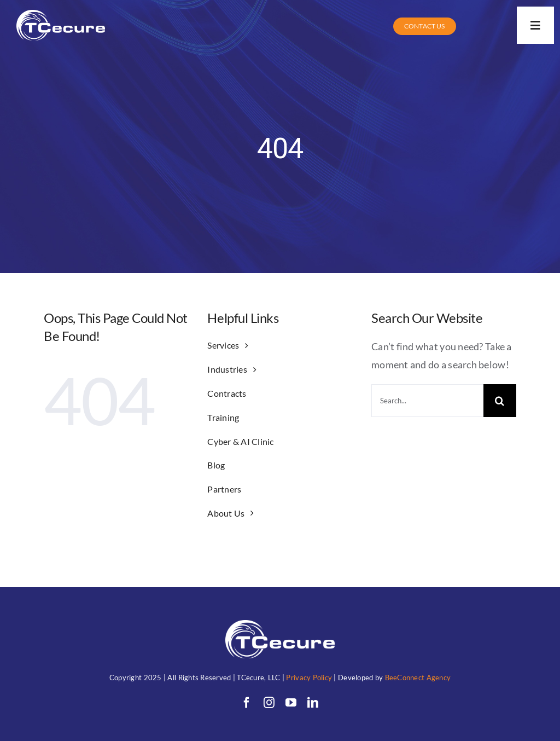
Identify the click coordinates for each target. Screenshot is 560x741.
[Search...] (427, 401)
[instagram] (269, 703)
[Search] (500, 401)
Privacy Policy (309, 678)
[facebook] (247, 703)
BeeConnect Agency (418, 678)
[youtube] (291, 703)
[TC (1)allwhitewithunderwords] (61, 15)
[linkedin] (313, 703)
